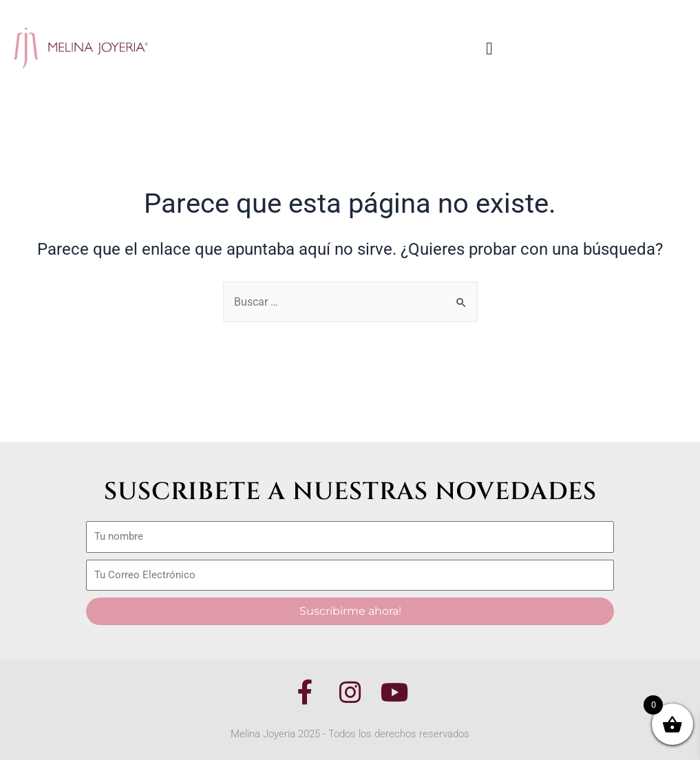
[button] (489, 48)
